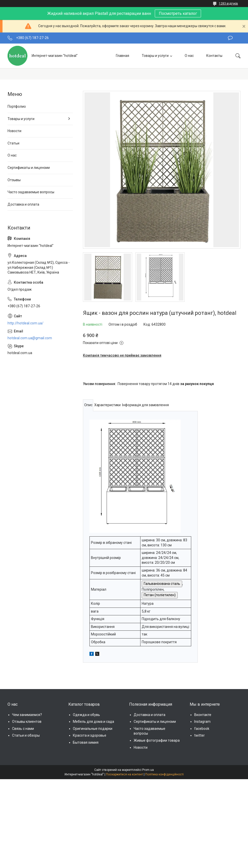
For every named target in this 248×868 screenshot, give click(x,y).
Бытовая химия (86, 742)
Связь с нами (23, 729)
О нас (189, 56)
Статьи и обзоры (26, 735)
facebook (202, 729)
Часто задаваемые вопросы (31, 192)
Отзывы (14, 180)
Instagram (202, 722)
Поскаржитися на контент (125, 774)
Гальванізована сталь (162, 584)
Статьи (13, 143)
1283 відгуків (228, 4)
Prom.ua (148, 770)
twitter (200, 735)
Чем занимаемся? (27, 715)
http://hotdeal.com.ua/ (26, 323)
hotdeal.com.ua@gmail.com (30, 338)
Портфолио (17, 106)
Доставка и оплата (23, 204)
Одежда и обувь (86, 715)
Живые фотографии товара (157, 740)
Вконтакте (203, 715)
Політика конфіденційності (164, 774)
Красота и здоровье (90, 735)
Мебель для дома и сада (93, 722)
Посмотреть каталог (178, 13)
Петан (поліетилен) (160, 595)
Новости (14, 131)
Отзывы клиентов (27, 722)
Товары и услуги (155, 56)
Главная (122, 56)
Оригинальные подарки (93, 729)
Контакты (214, 56)
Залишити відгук (230, 38)
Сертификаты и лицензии (29, 168)
